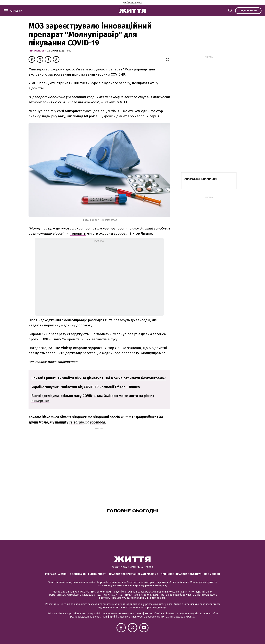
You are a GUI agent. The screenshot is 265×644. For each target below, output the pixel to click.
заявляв (134, 348)
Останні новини (200, 179)
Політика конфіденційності (88, 574)
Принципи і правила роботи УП (181, 574)
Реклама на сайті (56, 574)
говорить (78, 233)
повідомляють (144, 83)
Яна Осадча (36, 51)
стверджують (78, 334)
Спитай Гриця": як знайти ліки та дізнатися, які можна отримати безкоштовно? (99, 378)
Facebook (98, 422)
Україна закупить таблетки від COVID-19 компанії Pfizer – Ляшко (86, 387)
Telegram (76, 422)
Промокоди (212, 574)
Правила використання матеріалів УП (134, 574)
